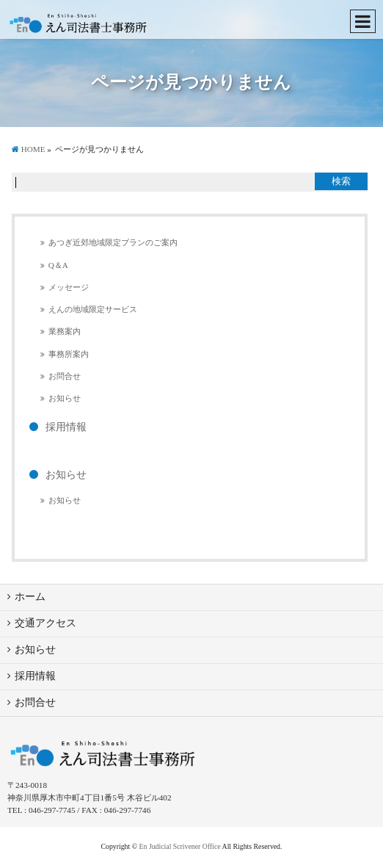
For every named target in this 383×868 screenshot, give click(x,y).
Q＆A (58, 265)
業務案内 (65, 331)
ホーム (30, 597)
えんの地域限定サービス (93, 309)
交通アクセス (45, 623)
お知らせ (65, 398)
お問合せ (65, 376)
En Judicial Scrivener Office (180, 846)
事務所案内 (69, 354)
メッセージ (69, 287)
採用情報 (66, 427)
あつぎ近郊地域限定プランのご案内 (113, 242)
